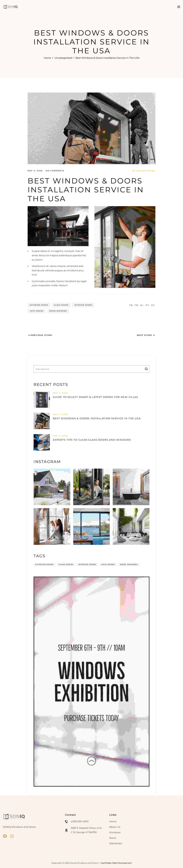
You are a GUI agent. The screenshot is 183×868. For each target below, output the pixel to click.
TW (136, 305)
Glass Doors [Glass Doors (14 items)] (66, 564)
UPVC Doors (37, 311)
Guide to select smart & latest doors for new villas (96, 397)
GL (142, 305)
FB (131, 305)
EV (153, 305)
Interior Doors (83, 305)
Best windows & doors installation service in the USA (97, 418)
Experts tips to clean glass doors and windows (92, 440)
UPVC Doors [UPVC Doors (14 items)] (108, 564)
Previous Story (42, 335)
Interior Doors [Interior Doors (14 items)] (87, 564)
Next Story (145, 335)
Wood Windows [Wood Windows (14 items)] (128, 564)
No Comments (55, 170)
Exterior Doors (39, 305)
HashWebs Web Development (116, 863)
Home (47, 58)
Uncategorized (63, 58)
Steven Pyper (146, 170)
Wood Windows (58, 311)
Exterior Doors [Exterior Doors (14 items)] (44, 564)
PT (147, 305)
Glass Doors (61, 305)
